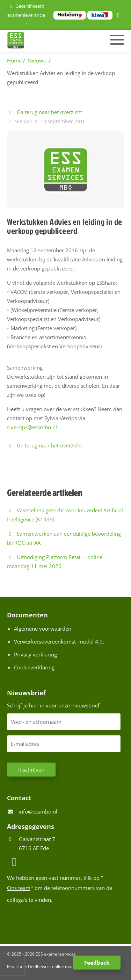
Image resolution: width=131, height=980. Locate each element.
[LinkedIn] (119, 16)
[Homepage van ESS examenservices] (48, 41)
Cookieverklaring (34, 667)
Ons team (19, 888)
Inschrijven (31, 770)
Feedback (97, 963)
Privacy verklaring (35, 654)
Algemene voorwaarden (43, 629)
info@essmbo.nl (38, 811)
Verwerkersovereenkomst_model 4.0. (59, 641)
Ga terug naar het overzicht (45, 112)
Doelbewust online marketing (56, 967)
